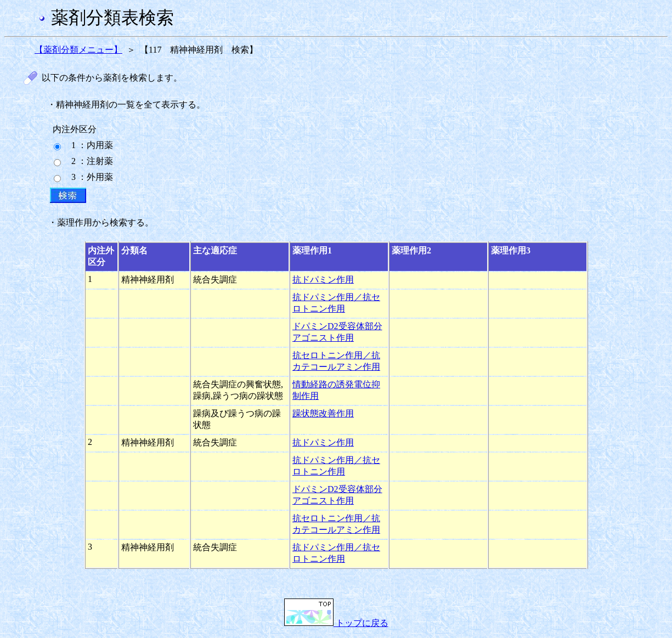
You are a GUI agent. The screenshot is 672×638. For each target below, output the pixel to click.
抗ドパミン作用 (323, 280)
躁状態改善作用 (323, 413)
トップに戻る (336, 623)
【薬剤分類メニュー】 (78, 50)
